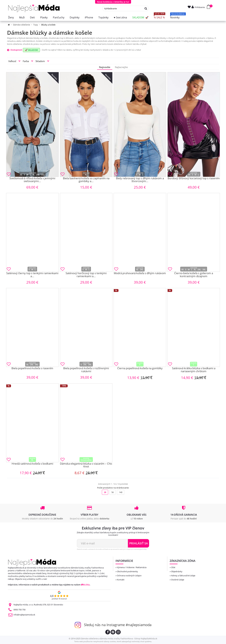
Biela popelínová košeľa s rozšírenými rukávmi (86, 370)
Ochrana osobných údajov (129, 575)
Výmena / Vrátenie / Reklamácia (132, 567)
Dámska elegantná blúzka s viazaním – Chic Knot (86, 465)
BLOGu (85, 585)
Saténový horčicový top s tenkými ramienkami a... (86, 275)
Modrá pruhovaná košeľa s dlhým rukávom (140, 273)
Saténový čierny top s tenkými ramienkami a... (32, 275)
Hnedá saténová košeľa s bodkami (32, 464)
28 (105, 492)
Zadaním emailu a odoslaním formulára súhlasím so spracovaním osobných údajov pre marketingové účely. (112, 549)
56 (113, 492)
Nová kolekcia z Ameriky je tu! (113, 2)
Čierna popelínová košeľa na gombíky (140, 368)
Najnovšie (105, 67)
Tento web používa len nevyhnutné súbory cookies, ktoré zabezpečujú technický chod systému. (113, 641)
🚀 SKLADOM (31, 50)
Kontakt (121, 580)
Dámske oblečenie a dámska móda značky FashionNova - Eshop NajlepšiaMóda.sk (119, 639)
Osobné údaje (178, 580)
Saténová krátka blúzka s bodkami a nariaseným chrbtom (194, 370)
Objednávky (177, 571)
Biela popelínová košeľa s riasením (32, 368)
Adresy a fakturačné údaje (183, 575)
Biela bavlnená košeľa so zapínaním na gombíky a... (86, 180)
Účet (173, 567)
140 (121, 492)
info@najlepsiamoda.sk (24, 615)
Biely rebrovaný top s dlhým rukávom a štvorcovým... (140, 180)
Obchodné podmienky (127, 571)
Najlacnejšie (121, 67)
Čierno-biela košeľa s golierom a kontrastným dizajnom (194, 275)
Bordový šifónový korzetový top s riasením (194, 178)
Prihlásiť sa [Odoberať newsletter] (139, 543)
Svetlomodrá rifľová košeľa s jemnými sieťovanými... (32, 180)
